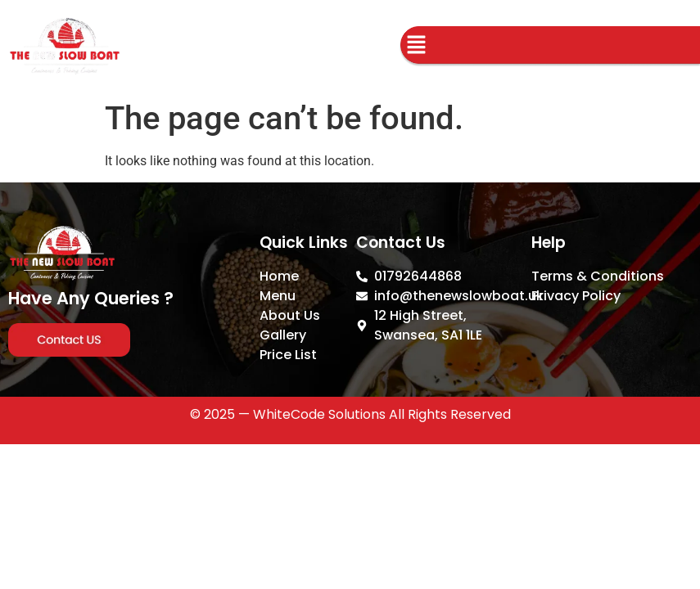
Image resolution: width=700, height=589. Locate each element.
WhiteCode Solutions (319, 414)
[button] (416, 46)
